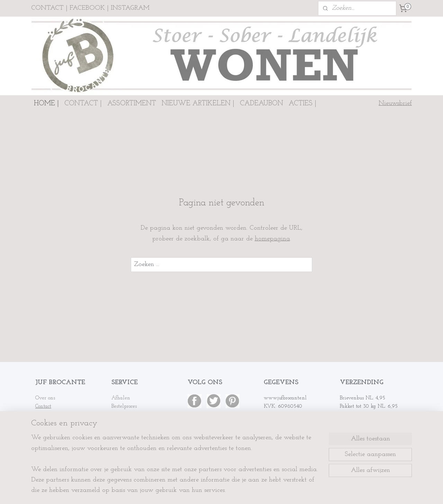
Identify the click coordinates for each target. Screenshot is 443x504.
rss (209, 491)
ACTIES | (302, 104)
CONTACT (47, 8)
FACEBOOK (87, 8)
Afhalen (121, 398)
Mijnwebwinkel (283, 491)
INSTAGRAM (130, 8)
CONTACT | (83, 104)
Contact (43, 406)
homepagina (272, 239)
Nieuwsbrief (395, 103)
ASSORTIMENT (132, 104)
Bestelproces (124, 406)
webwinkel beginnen (231, 491)
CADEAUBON (261, 104)
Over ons (45, 398)
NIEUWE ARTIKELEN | (198, 104)
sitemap (197, 491)
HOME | (46, 104)
